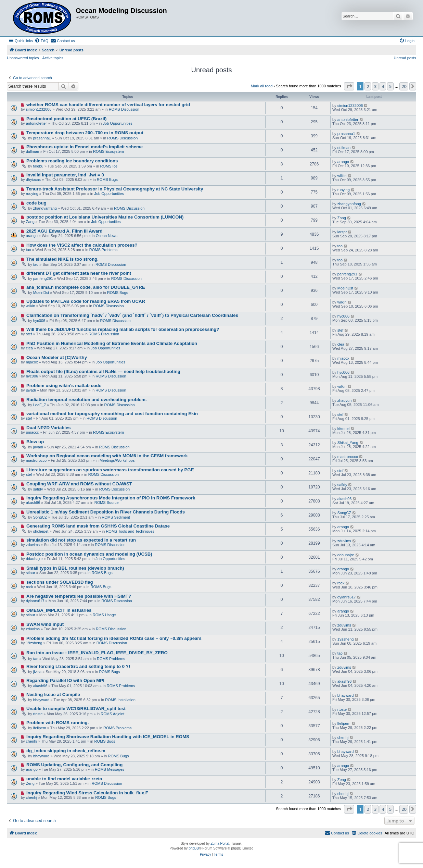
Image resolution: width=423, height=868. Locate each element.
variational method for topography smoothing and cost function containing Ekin (112, 414)
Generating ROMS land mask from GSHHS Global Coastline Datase (98, 526)
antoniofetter (36, 123)
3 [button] (375, 86)
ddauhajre (34, 559)
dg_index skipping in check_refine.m (66, 751)
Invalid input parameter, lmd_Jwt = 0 (65, 175)
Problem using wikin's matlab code (64, 386)
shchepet (41, 531)
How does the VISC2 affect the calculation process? (82, 245)
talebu (38, 166)
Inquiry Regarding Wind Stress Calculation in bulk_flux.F (87, 793)
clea (29, 348)
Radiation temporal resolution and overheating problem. (87, 400)
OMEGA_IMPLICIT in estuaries (59, 610)
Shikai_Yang (348, 443)
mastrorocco (36, 460)
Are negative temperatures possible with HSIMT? (79, 596)
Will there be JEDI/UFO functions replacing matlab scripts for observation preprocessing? (123, 329)
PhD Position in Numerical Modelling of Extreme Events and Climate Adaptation (112, 343)
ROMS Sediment (116, 517)
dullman (33, 151)
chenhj (31, 741)
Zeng (30, 783)
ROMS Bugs (107, 179)
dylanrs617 (35, 601)
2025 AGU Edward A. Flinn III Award (65, 231)
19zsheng (34, 643)
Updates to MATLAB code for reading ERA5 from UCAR (86, 301)
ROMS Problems (104, 250)
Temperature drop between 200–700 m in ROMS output (85, 133)
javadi (31, 390)
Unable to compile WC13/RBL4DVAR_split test (76, 709)
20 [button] (404, 86)
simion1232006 (39, 109)
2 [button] (368, 86)
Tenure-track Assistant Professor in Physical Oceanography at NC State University (115, 189)
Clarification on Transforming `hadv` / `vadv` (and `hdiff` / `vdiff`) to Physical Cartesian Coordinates (132, 315)
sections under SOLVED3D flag (60, 582)
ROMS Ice (109, 166)
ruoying (32, 194)
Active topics (53, 58)
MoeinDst (41, 293)
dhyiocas (33, 179)
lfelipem (40, 728)
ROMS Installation (120, 700)
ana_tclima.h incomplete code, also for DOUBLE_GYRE (86, 287)
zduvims (33, 545)
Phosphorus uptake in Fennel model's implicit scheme (85, 147)
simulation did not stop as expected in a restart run (81, 540)
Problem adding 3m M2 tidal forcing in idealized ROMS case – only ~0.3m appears (114, 638)
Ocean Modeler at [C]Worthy (57, 357)
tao (29, 250)
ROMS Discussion (124, 109)
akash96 (33, 503)
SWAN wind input (45, 624)
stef (29, 334)
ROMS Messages (110, 769)
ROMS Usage (104, 615)
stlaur (31, 573)
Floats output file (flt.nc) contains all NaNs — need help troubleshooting (103, 371)
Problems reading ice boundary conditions (72, 161)
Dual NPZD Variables (49, 428)
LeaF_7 (40, 405)
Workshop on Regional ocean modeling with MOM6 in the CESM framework (107, 456)
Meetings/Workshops (117, 460)
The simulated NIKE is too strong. (62, 259)
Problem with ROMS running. (57, 723)
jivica (37, 672)
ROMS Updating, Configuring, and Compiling (74, 765)
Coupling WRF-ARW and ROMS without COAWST (79, 484)
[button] (349, 86)
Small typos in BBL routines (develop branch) (75, 568)
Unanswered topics (23, 58)
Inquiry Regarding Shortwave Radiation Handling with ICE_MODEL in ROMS (108, 737)
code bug (36, 203)
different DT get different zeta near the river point (79, 273)
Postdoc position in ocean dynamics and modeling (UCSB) (89, 554)
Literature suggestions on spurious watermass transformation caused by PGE (110, 470)
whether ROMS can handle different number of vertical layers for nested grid (108, 105)
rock (30, 587)
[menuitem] (41, 41)
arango (343, 162)
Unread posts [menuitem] (405, 58)
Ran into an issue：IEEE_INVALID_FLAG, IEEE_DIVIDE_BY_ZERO (97, 653)
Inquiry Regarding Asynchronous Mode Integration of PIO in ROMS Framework (111, 498)
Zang (30, 222)
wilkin (342, 176)
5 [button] (390, 86)
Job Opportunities (118, 123)
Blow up (35, 442)
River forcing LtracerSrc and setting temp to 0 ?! (78, 666)
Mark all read (262, 86)
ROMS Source (107, 503)
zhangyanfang (45, 208)
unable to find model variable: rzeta (64, 779)
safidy (38, 489)
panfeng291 (43, 278)
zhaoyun (345, 400)
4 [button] (383, 86)
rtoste (38, 714)
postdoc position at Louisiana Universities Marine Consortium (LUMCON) (105, 217)
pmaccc (33, 432)
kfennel (343, 429)
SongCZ (40, 517)
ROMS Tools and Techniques (130, 531)
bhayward (41, 700)
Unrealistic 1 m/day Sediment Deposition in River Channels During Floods (106, 512)
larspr (342, 232)
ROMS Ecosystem (108, 151)
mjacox (32, 362)
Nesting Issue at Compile (53, 695)
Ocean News (107, 236)
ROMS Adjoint (112, 714)
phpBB (194, 848)
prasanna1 (42, 138)
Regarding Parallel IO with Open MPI (65, 680)
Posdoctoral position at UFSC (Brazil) (66, 119)
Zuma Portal (220, 844)
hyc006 (39, 321)
